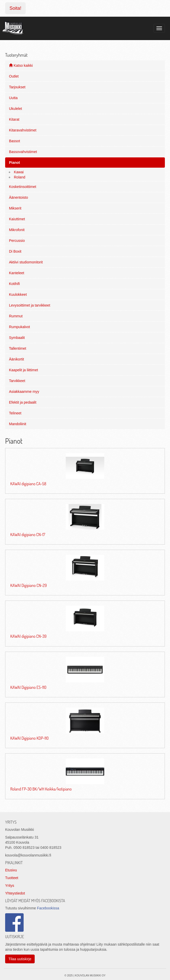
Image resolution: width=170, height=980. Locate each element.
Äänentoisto (18, 197)
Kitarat (14, 119)
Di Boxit (15, 251)
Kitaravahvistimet (23, 130)
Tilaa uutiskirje (20, 959)
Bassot (15, 141)
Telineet (15, 413)
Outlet (14, 76)
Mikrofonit (17, 230)
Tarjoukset (17, 87)
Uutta (13, 98)
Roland (20, 177)
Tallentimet (18, 348)
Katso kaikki (21, 65)
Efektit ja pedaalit (23, 402)
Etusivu (11, 870)
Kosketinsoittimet (23, 187)
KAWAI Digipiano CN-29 (29, 585)
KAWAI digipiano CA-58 (28, 484)
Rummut (16, 316)
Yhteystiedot (15, 893)
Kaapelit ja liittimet (23, 370)
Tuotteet (12, 878)
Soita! (15, 8)
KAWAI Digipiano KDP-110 (29, 738)
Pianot (15, 163)
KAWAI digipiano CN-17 (28, 535)
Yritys (10, 886)
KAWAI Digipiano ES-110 (28, 687)
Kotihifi (14, 284)
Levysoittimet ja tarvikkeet (30, 305)
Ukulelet (16, 109)
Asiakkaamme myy (24, 392)
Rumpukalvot (20, 327)
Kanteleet (17, 273)
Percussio (17, 241)
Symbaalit (17, 338)
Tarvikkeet (17, 381)
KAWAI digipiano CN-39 (28, 636)
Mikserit (15, 208)
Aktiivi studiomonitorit (26, 262)
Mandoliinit (18, 424)
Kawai (19, 172)
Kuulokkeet (18, 294)
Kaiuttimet (17, 219)
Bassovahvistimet (23, 152)
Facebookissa (48, 908)
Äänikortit (16, 359)
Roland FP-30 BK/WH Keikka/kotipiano (41, 789)
